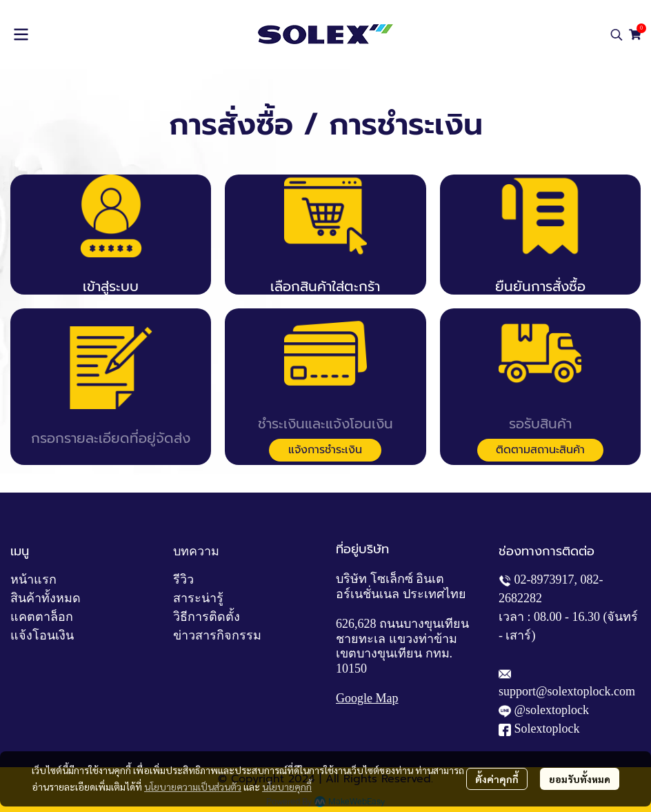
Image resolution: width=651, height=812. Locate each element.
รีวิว (183, 580)
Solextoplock (547, 729)
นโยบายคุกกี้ (287, 786)
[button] (617, 34)
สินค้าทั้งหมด (46, 598)
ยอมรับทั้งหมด (580, 779)
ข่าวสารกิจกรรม (217, 635)
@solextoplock (552, 710)
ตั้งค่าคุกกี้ (497, 779)
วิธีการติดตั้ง (207, 617)
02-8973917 (544, 580)
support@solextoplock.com (567, 691)
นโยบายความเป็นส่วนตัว (193, 786)
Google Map (367, 698)
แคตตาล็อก (42, 617)
